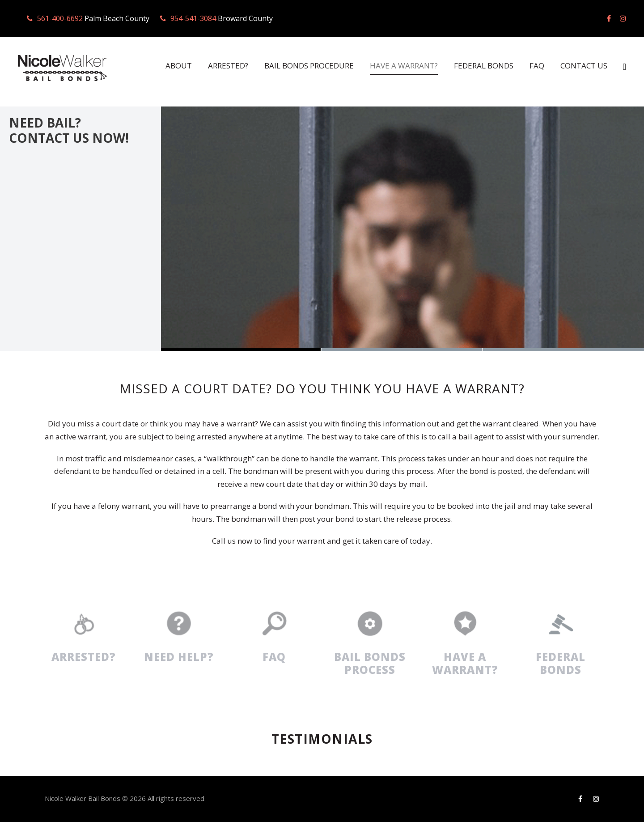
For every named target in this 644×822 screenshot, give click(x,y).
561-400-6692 (59, 19)
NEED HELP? (179, 657)
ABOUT (157, 66)
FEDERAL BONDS (479, 66)
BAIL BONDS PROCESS (370, 663)
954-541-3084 (191, 19)
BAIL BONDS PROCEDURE (296, 66)
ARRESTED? (209, 66)
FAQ (535, 66)
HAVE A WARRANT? (396, 66)
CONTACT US (583, 66)
